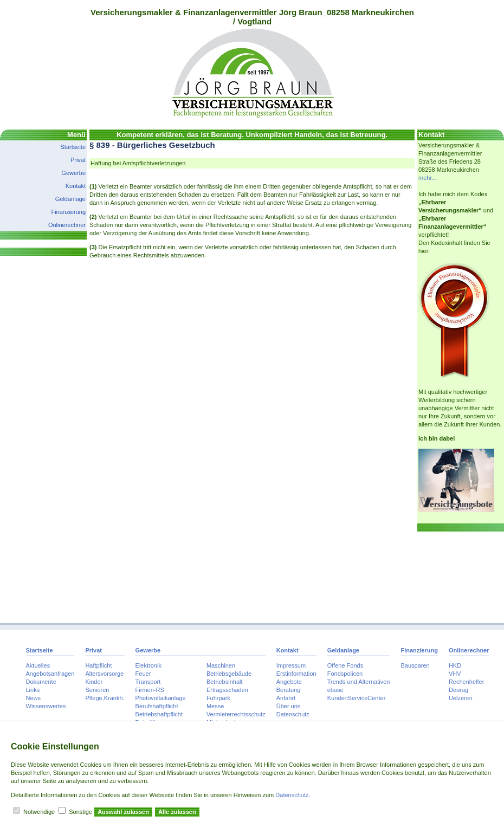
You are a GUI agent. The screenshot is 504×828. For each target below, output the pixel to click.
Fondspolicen (345, 674)
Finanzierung (68, 212)
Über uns (289, 706)
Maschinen (221, 665)
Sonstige (80, 812)
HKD (455, 665)
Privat (78, 160)
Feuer (143, 674)
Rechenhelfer (466, 682)
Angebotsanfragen (50, 674)
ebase (335, 690)
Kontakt (76, 186)
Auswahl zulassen (123, 812)
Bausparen (415, 665)
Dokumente (41, 682)
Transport (148, 682)
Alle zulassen (177, 812)
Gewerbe (73, 173)
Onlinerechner (67, 225)
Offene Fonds (345, 665)
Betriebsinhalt (225, 682)
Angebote (289, 682)
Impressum (291, 665)
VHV (455, 674)
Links (33, 690)
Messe (215, 706)
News (34, 698)
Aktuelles (38, 665)
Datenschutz (293, 714)
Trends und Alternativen (359, 682)
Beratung (289, 690)
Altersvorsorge (104, 674)
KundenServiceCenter (357, 698)
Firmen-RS (150, 690)
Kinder (94, 682)
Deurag (458, 690)
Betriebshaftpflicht (159, 714)
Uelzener (461, 698)
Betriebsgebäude (229, 674)
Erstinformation (296, 674)
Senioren (97, 690)
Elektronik (148, 665)
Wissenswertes (46, 706)
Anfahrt (286, 698)
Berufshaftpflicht (157, 706)
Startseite (73, 147)
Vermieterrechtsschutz (236, 714)
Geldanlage (70, 199)
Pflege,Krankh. (105, 698)
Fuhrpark (218, 698)
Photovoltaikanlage (161, 698)
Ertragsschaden (227, 690)
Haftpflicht (98, 665)
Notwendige (39, 812)
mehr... (428, 178)
